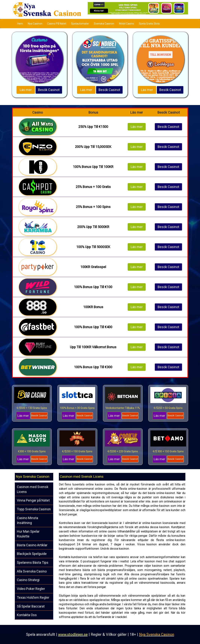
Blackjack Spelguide (32, 554)
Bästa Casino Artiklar (32, 545)
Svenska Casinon (104, 24)
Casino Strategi (28, 580)
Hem (20, 24)
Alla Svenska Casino (32, 571)
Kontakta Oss (27, 615)
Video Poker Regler (31, 589)
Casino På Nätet (57, 24)
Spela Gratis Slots (149, 24)
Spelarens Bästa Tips (33, 562)
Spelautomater (80, 24)
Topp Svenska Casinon (34, 509)
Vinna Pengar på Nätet (33, 500)
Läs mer (26, 90)
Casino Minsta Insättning (27, 520)
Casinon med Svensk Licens (33, 489)
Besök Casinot (49, 90)
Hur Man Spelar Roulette (28, 534)
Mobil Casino (127, 24)
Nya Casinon (35, 24)
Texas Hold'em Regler (33, 597)
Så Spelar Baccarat (31, 606)
